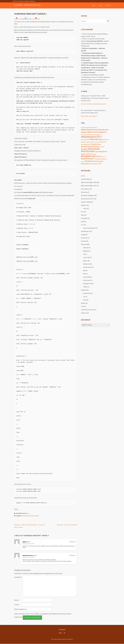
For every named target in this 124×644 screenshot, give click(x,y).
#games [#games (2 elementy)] (89, 143)
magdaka (17, 19)
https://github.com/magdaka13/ (91, 116)
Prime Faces (87, 284)
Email (60, 633)
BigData (86, 255)
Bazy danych (85, 193)
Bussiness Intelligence (88, 199)
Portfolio (84, 294)
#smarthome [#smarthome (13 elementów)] (87, 162)
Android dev (87, 297)
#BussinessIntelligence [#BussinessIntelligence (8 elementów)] (97, 132)
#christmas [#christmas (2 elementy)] (84, 135)
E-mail (17, 605)
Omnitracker (87, 271)
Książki (83, 238)
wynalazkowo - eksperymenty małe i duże (32, 5)
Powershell (86, 281)
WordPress (70, 639)
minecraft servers (28, 555)
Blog (94, 5)
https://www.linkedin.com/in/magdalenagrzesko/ (96, 104)
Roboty (83, 307)
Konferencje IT (86, 235)
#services (32, 516)
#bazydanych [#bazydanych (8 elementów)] (103, 130)
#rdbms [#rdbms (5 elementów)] (99, 159)
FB (64, 633)
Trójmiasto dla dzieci (88, 313)
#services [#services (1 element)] (104, 159)
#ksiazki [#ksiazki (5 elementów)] (94, 146)
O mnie (100, 5)
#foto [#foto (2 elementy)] (107, 141)
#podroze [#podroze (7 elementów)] (103, 154)
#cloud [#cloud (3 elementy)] (89, 135)
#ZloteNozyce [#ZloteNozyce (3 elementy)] (95, 167)
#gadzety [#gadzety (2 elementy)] (84, 143)
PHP (84, 277)
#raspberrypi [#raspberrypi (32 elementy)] (88, 159)
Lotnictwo (84, 242)
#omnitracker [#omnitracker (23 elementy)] (88, 154)
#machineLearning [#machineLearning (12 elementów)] (89, 148)
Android (86, 251)
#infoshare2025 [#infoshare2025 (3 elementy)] (86, 146)
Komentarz (18, 577)
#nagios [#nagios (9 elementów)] (84, 151)
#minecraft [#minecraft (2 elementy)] (101, 148)
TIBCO (85, 291)
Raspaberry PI (87, 287)
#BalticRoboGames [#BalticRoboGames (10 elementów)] (89, 130)
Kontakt (108, 5)
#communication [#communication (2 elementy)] (96, 135)
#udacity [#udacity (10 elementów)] (89, 164)
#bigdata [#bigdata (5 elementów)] (84, 132)
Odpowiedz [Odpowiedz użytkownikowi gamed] (72, 542)
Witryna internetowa (21, 609)
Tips (82, 310)
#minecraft (25, 516)
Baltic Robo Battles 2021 (89, 189)
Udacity (83, 317)
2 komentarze (36, 18)
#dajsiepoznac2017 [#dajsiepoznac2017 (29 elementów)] (91, 137)
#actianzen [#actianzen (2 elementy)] (84, 127)
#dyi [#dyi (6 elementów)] (100, 140)
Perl (84, 274)
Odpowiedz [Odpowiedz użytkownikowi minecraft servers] (72, 555)
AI (82, 180)
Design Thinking (86, 206)
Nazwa (17, 600)
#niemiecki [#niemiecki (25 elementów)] (94, 151)
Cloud (85, 212)
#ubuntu (39, 516)
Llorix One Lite (55, 639)
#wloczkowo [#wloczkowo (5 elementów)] (85, 167)
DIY (82, 215)
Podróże (84, 245)
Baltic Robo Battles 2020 (89, 186)
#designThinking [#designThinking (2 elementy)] (85, 141)
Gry (84, 300)
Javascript (86, 261)
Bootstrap (84, 196)
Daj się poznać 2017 (87, 202)
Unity (85, 304)
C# (84, 258)
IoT (82, 229)
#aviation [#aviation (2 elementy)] (95, 127)
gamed (24, 542)
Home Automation (89, 232)
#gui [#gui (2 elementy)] (92, 143)
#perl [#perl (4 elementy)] (97, 154)
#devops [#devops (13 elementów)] (94, 140)
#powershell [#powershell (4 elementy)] (85, 156)
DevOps (83, 209)
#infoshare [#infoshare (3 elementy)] (103, 143)
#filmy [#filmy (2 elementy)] (104, 141)
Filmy (83, 219)
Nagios (85, 264)
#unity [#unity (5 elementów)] (95, 165)
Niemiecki (86, 268)
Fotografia (84, 222)
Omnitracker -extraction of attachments (67, 525)
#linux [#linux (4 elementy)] (99, 146)
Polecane (84, 248)
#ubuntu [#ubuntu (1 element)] (83, 165)
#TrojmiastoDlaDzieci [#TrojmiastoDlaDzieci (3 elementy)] (100, 162)
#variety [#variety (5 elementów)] (101, 165)
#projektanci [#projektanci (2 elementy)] (93, 156)
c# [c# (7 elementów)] (100, 167)
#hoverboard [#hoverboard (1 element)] (97, 143)
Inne (28, 513)
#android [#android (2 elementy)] (89, 127)
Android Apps (85, 183)
